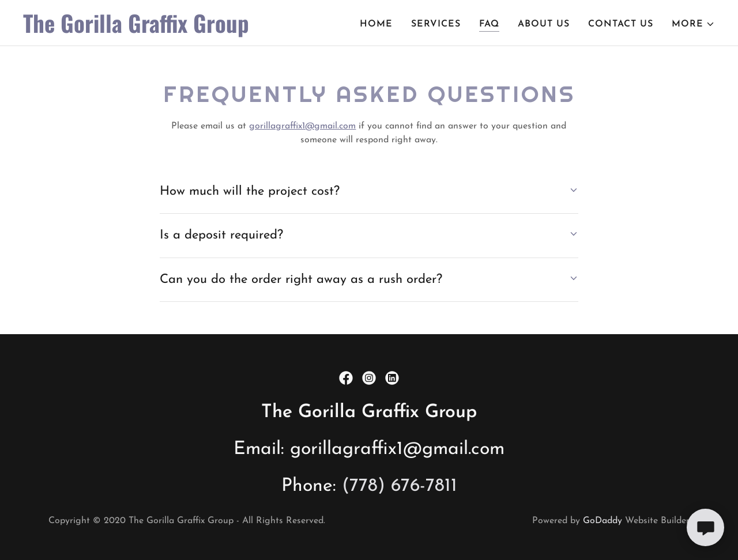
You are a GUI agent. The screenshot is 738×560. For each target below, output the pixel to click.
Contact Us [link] (621, 24)
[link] (144, 31)
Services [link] (436, 24)
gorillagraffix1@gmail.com (302, 126)
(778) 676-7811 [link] (400, 486)
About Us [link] (544, 24)
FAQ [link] (489, 24)
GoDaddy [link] (603, 521)
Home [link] (376, 24)
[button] (693, 24)
